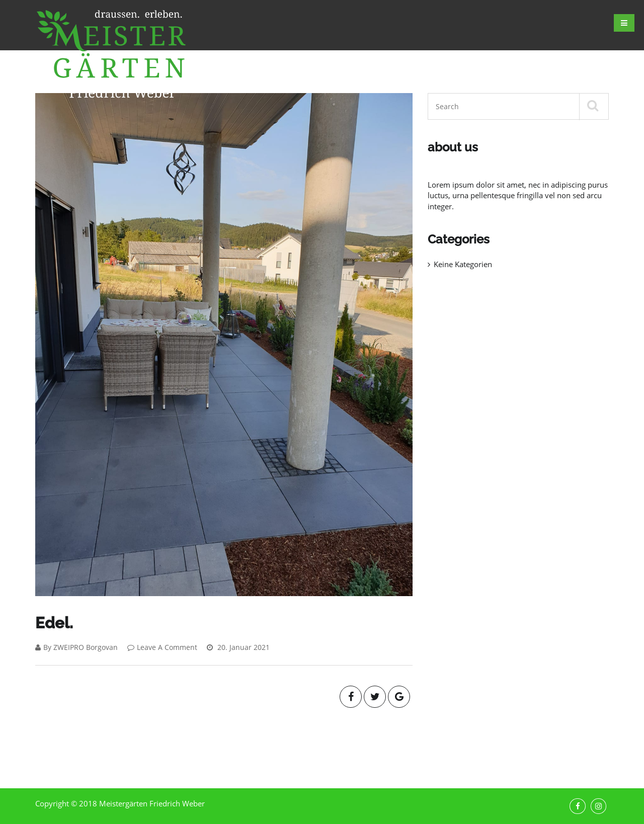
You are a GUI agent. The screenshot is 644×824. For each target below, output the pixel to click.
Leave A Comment (162, 647)
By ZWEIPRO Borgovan (76, 647)
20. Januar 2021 (238, 647)
